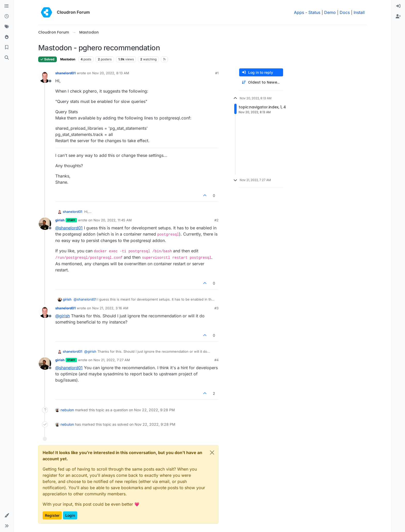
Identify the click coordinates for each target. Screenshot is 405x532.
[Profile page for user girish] (45, 224)
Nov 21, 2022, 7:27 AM (112, 360)
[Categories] (7, 6)
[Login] (398, 6)
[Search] (7, 58)
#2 (216, 220)
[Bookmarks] (7, 47)
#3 (216, 308)
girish (60, 220)
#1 (217, 73)
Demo (330, 12)
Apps (299, 12)
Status (314, 12)
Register (52, 515)
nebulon (67, 410)
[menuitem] (398, 6)
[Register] (398, 17)
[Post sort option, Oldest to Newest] (261, 82)
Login (70, 515)
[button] (7, 515)
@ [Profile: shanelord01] (69, 228)
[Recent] (7, 17)
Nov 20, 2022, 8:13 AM (111, 73)
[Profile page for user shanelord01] (45, 77)
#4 (216, 360)
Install (359, 12)
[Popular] (7, 37)
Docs (345, 12)
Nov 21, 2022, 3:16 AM (110, 308)
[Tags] (7, 27)
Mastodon (68, 59)
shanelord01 (65, 73)
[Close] (212, 453)
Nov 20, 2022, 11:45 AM (113, 220)
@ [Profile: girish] (63, 316)
